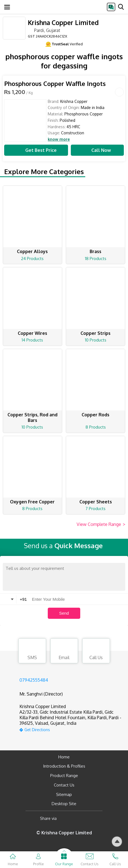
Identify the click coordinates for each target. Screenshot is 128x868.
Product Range (64, 776)
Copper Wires (32, 333)
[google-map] (71, 729)
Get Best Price (36, 150)
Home (64, 757)
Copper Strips (96, 333)
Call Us (96, 652)
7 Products (96, 509)
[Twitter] (89, 818)
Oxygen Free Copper (32, 502)
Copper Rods (96, 415)
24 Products (32, 259)
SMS (32, 652)
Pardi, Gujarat (44, 30)
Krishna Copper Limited (63, 22)
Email (64, 652)
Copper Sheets (96, 502)
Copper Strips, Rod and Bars (32, 417)
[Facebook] (65, 818)
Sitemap (64, 794)
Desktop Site (64, 804)
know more (59, 139)
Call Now (97, 150)
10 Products (96, 340)
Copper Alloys (32, 251)
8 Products (96, 427)
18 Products (96, 259)
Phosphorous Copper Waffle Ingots (55, 84)
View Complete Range (101, 525)
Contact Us (64, 785)
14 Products (32, 340)
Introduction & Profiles (64, 766)
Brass (96, 251)
